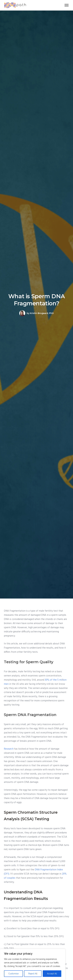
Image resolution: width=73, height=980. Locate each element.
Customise (13, 974)
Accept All (52, 974)
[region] (33, 964)
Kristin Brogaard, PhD (42, 313)
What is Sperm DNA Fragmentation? (37, 300)
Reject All (33, 974)
